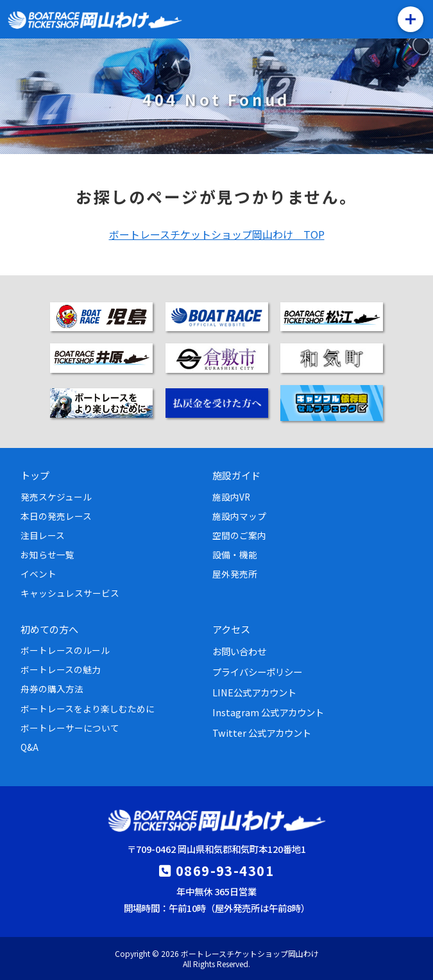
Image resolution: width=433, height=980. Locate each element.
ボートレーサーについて (70, 728)
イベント (38, 574)
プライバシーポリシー (257, 672)
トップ (35, 475)
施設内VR (231, 497)
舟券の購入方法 (52, 689)
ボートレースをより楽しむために (88, 709)
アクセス (231, 629)
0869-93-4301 (225, 870)
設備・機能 (235, 554)
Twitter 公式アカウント (262, 733)
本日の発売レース (56, 516)
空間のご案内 (239, 535)
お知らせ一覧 (47, 554)
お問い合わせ (239, 651)
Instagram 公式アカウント (268, 712)
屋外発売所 (235, 574)
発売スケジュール (56, 497)
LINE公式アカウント (254, 692)
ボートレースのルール (65, 650)
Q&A (30, 747)
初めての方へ (49, 629)
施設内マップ (239, 516)
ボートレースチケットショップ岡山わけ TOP (217, 234)
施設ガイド (236, 475)
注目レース (43, 535)
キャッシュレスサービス (70, 593)
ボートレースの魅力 (61, 669)
